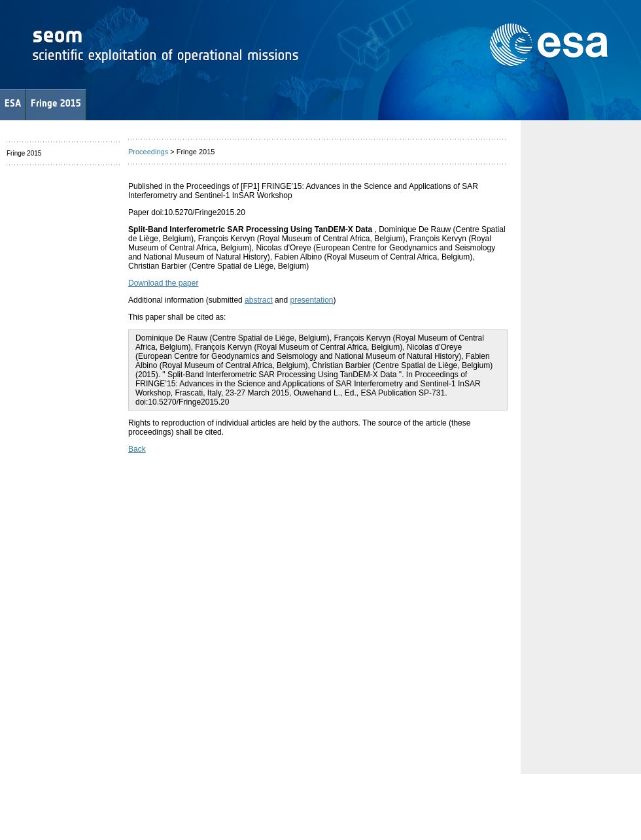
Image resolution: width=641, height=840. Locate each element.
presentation (311, 300)
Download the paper (163, 283)
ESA (13, 103)
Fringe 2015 (56, 103)
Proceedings (148, 152)
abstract (259, 300)
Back (137, 449)
